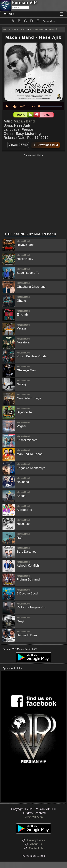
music (23, 29)
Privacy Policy (36, 840)
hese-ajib (53, 29)
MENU (9, 14)
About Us (36, 844)
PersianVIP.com (33, 817)
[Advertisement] (33, 194)
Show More (49, 21)
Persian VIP (9, 29)
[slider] (51, 106)
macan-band (37, 29)
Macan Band (24, 121)
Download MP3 (45, 145)
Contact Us (36, 848)
